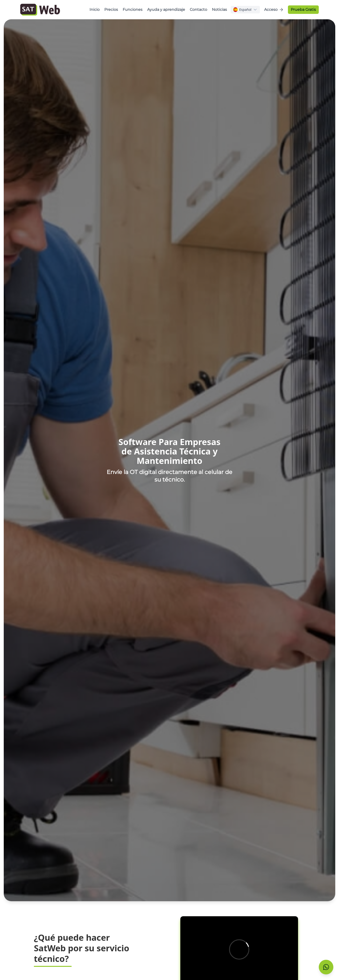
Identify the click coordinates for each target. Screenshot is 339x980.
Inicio (95, 10)
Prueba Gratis (303, 10)
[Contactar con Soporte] (326, 967)
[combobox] (245, 10)
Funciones (133, 10)
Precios (111, 10)
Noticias (219, 10)
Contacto (198, 10)
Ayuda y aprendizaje (166, 10)
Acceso (274, 10)
